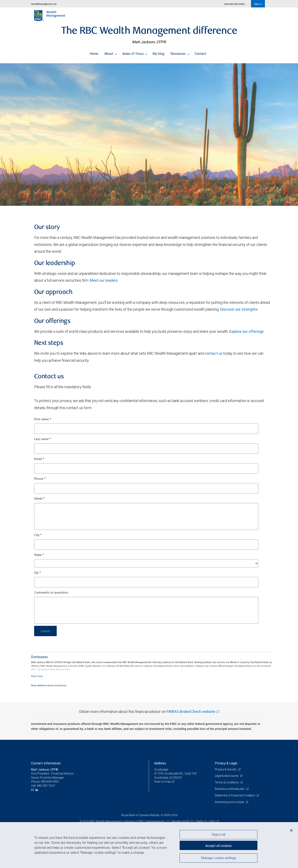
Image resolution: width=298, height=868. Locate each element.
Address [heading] (160, 763)
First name (43, 419)
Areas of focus (135, 53)
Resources (180, 53)
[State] (146, 563)
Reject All (219, 834)
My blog (158, 53)
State (39, 555)
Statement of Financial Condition (235, 795)
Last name (43, 439)
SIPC (212, 821)
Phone (40, 479)
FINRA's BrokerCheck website (191, 712)
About (111, 53)
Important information (235, 4)
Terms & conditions (227, 782)
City (38, 535)
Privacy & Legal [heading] (226, 763)
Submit (46, 631)
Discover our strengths (239, 309)
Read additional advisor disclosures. (49, 685)
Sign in (258, 4)
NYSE (186, 821)
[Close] (291, 830)
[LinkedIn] (37, 790)
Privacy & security (226, 769)
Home (94, 53)
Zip (38, 573)
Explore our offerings (246, 331)
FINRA (199, 821)
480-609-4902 (50, 782)
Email (39, 459)
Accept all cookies (219, 845)
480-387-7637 (46, 786)
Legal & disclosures (227, 776)
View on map (163, 782)
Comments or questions (51, 593)
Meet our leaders (104, 280)
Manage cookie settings (219, 858)
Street (40, 499)
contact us (213, 353)
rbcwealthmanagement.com (44, 4)
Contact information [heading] (46, 763)
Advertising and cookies (230, 802)
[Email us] (33, 790)
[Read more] (37, 676)
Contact (200, 53)
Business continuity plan (230, 789)
